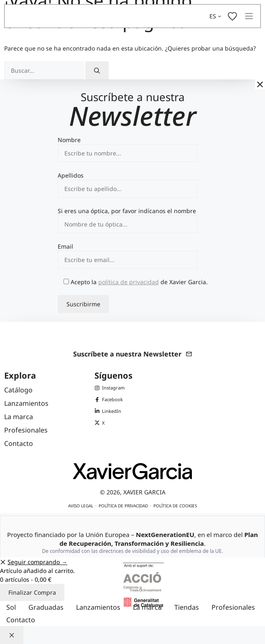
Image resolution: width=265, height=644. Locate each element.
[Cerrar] (260, 84)
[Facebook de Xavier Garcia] (110, 400)
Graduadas (46, 607)
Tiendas (187, 607)
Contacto (21, 620)
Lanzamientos (98, 607)
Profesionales (233, 607)
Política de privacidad (123, 506)
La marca (147, 607)
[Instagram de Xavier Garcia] (110, 388)
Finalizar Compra (32, 592)
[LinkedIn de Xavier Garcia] (110, 411)
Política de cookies (175, 506)
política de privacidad (129, 282)
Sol (11, 607)
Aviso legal (81, 506)
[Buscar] (97, 70)
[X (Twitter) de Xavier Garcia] (110, 423)
